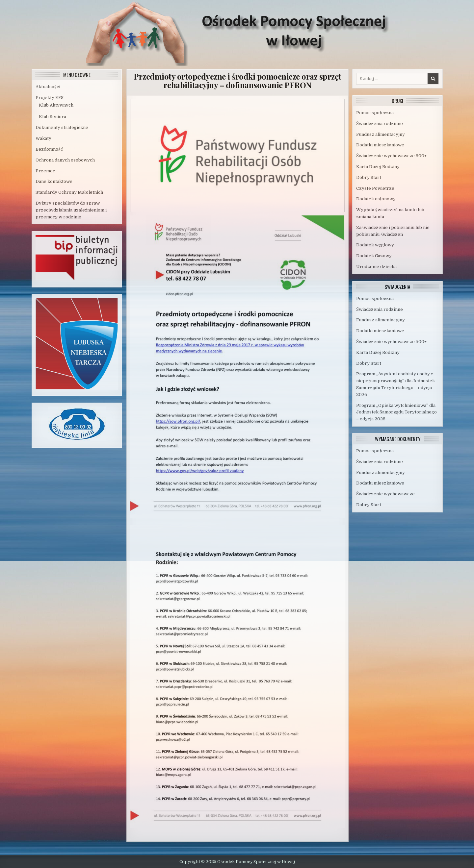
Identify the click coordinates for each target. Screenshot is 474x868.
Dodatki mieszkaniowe (380, 145)
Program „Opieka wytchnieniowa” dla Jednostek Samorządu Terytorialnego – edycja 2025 (396, 412)
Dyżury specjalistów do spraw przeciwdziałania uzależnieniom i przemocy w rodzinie (71, 210)
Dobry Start (369, 177)
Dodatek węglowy (375, 245)
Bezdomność (49, 149)
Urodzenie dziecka (376, 267)
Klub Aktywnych (56, 105)
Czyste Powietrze (375, 188)
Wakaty (43, 138)
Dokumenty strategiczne (62, 127)
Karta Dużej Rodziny (378, 167)
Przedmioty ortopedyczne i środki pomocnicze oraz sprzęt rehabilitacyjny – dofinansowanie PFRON (237, 81)
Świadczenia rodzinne (380, 124)
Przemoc (45, 171)
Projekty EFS (50, 98)
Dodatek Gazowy (374, 256)
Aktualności (48, 87)
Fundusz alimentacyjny (381, 134)
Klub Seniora (53, 117)
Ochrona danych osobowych (65, 160)
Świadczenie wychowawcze (385, 494)
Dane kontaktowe (54, 181)
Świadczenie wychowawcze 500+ (391, 156)
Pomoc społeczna (375, 113)
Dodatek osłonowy (376, 199)
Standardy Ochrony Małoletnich (69, 192)
